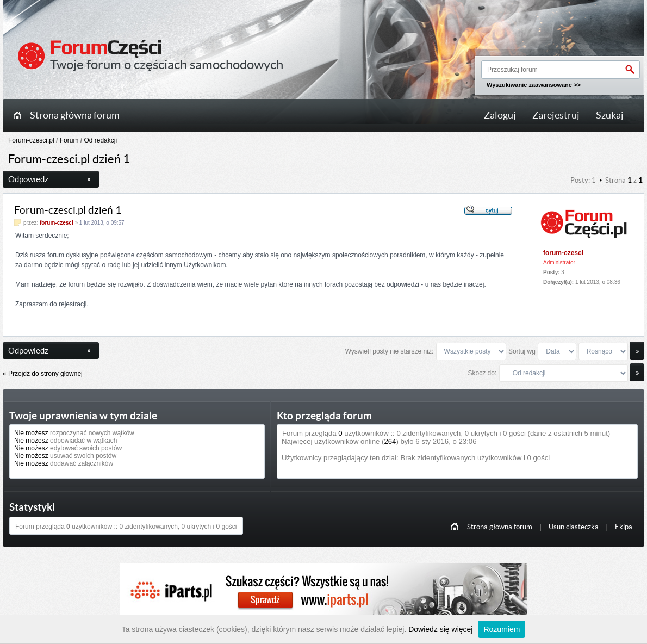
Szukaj (610, 115)
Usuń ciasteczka (574, 527)
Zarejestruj (556, 115)
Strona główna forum (75, 115)
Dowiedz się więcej (440, 629)
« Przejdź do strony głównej (43, 374)
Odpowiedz (49, 179)
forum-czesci (57, 223)
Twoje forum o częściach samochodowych (167, 64)
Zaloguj (500, 115)
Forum (69, 140)
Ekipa (624, 527)
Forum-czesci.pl (31, 140)
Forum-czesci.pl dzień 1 (68, 210)
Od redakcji (100, 140)
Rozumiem (502, 629)
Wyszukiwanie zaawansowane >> (534, 85)
